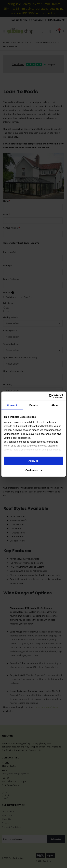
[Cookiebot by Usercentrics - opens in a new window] (49, 396)
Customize (34, 470)
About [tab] (55, 405)
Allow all (33, 461)
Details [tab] (34, 405)
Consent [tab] (12, 405)
